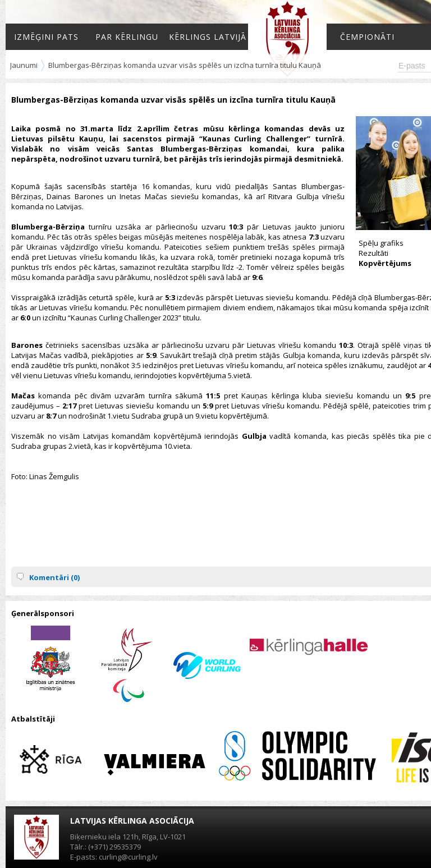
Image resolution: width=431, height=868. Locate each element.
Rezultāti (373, 253)
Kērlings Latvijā (208, 37)
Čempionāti (367, 37)
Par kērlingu (127, 37)
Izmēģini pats (46, 37)
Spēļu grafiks (381, 243)
